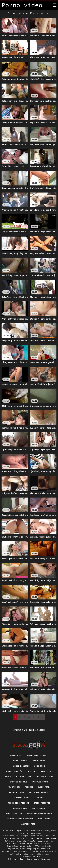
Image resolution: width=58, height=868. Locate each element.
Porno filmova (17, 792)
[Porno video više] (55, 5)
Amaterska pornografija (39, 813)
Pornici (29, 787)
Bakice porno (20, 808)
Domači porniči (14, 771)
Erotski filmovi (18, 782)
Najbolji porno (40, 782)
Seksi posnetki (21, 766)
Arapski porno (29, 824)
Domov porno (39, 761)
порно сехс (16, 755)
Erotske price (22, 798)
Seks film (39, 766)
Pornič (8, 777)
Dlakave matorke (45, 777)
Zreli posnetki (42, 803)
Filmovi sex (14, 787)
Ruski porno (44, 787)
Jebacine (39, 798)
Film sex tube (24, 777)
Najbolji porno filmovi (20, 819)
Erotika (31, 771)
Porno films (46, 771)
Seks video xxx (14, 813)
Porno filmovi (20, 761)
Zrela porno (44, 819)
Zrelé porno (38, 808)
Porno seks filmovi (37, 755)
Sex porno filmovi (39, 792)
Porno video (17, 859)
